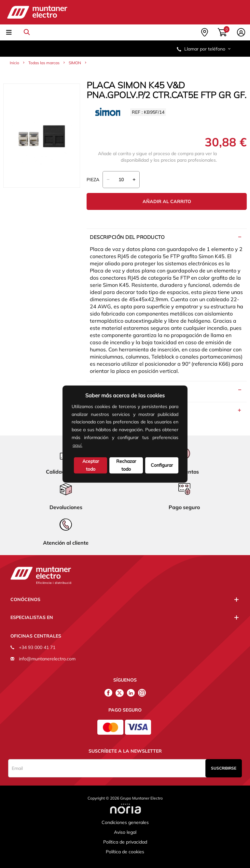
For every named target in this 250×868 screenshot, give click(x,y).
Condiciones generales (125, 822)
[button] (86, 446)
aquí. (77, 445)
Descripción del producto (127, 237)
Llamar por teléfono (204, 49)
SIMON (75, 63)
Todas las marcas (44, 63)
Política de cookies (125, 852)
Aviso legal (125, 832)
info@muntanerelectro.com (47, 659)
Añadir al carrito (167, 201)
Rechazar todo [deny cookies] (126, 465)
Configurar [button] (162, 465)
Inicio (14, 63)
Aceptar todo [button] (91, 465)
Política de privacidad (125, 842)
